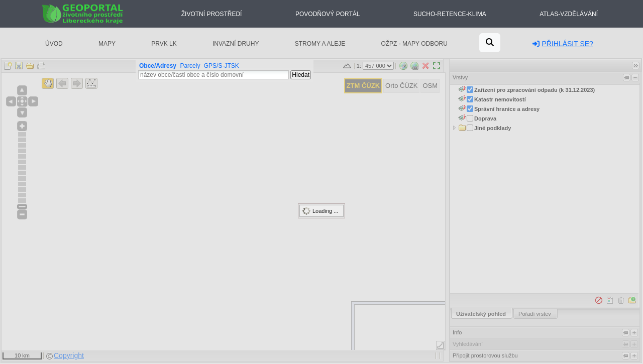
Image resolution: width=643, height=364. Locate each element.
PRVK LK (164, 44)
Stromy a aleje (320, 44)
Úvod (54, 44)
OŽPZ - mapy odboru (414, 44)
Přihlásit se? (563, 44)
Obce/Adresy (158, 66)
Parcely (190, 66)
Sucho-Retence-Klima (450, 14)
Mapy (107, 44)
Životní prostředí (212, 14)
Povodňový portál (328, 14)
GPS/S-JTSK (222, 66)
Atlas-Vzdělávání (569, 14)
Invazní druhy (236, 44)
